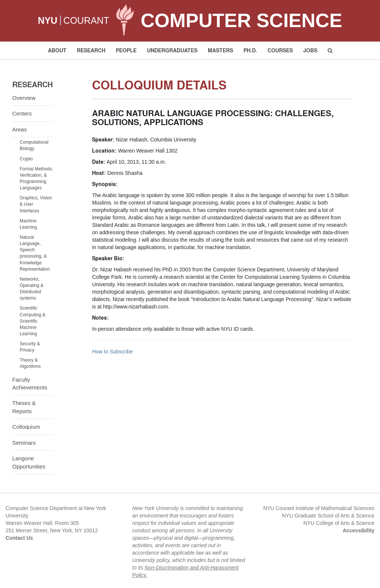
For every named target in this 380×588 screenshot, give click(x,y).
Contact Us (19, 538)
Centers (22, 113)
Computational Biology (34, 145)
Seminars (24, 443)
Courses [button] (280, 50)
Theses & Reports (24, 407)
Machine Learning (28, 224)
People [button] (126, 50)
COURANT (86, 20)
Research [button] (91, 50)
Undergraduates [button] (172, 50)
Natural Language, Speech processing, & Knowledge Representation (35, 253)
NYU (48, 20)
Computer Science (241, 20)
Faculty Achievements (30, 383)
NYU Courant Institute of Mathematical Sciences (319, 508)
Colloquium (26, 427)
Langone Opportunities (29, 462)
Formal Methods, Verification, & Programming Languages (36, 178)
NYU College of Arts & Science (339, 523)
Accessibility (358, 530)
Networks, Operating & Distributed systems (32, 289)
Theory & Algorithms (30, 363)
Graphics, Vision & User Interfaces (36, 204)
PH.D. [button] (250, 50)
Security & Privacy (30, 347)
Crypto (26, 159)
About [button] (57, 50)
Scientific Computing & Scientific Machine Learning (32, 321)
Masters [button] (220, 50)
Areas (19, 129)
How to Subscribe (112, 352)
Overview (24, 98)
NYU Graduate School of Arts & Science (328, 516)
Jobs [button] (310, 50)
